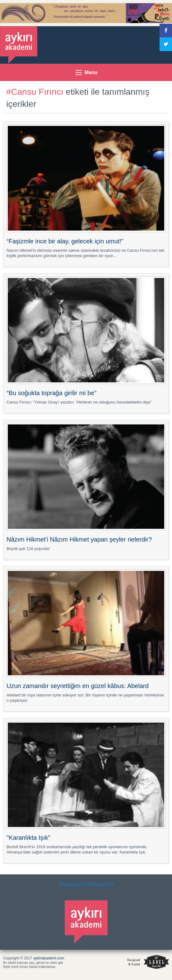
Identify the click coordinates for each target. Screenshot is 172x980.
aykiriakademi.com (49, 958)
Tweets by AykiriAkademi (86, 884)
